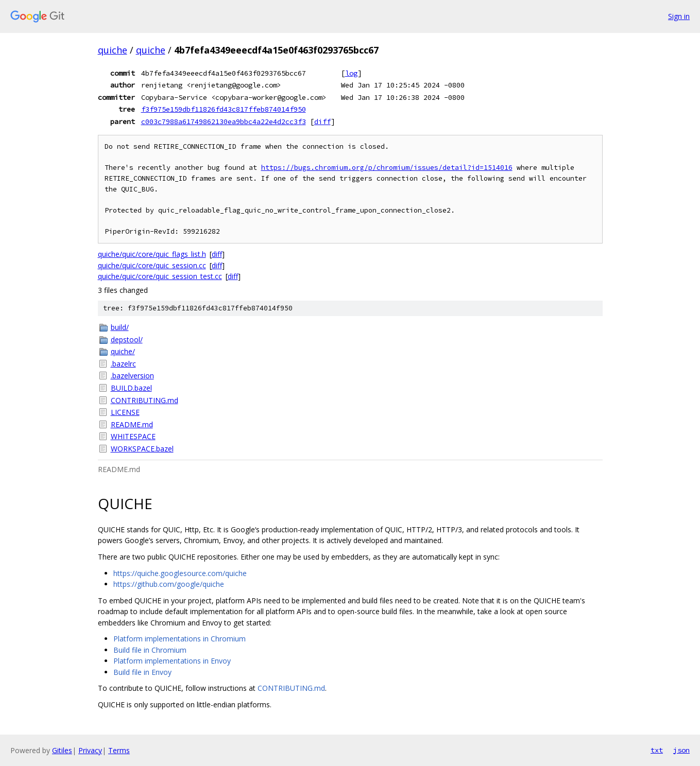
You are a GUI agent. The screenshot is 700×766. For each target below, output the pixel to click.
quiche (113, 50)
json (681, 750)
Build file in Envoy (142, 672)
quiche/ (123, 351)
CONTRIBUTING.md (144, 400)
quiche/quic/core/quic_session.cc (152, 265)
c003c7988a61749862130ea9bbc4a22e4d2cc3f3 (224, 121)
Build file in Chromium (150, 650)
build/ (120, 327)
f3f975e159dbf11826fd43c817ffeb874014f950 (224, 109)
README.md (132, 424)
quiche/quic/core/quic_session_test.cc (160, 276)
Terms (119, 750)
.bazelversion (132, 376)
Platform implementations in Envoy (172, 661)
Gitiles (62, 750)
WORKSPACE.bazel (142, 449)
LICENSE (125, 412)
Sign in (679, 16)
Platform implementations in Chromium (180, 639)
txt (657, 750)
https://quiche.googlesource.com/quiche (180, 573)
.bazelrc (123, 364)
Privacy (90, 750)
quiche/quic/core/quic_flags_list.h (152, 254)
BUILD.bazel (131, 388)
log (351, 73)
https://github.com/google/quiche (169, 584)
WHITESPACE (133, 436)
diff (322, 121)
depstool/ (127, 340)
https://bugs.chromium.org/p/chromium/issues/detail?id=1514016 (387, 168)
